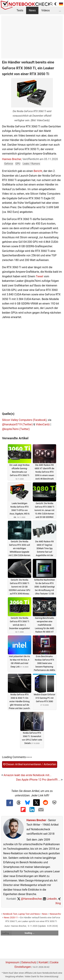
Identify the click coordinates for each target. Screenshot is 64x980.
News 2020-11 (11, 918)
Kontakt (43, 962)
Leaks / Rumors (31, 164)
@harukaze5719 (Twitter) (17, 424)
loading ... (6, 933)
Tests (20, 10)
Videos (45, 10)
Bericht (38, 171)
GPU (18, 164)
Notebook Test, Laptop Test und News (21, 914)
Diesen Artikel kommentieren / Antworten (30, 764)
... (60, 10)
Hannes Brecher (12, 159)
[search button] (51, 4)
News (32, 10)
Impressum (13, 962)
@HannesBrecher (30, 899)
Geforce (9, 164)
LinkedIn (50, 899)
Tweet (40, 276)
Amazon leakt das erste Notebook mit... (26, 775)
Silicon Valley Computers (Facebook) (24, 420)
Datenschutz (29, 962)
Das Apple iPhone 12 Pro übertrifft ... (40, 780)
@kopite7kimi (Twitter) (16, 429)
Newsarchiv (55, 914)
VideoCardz (43, 424)
